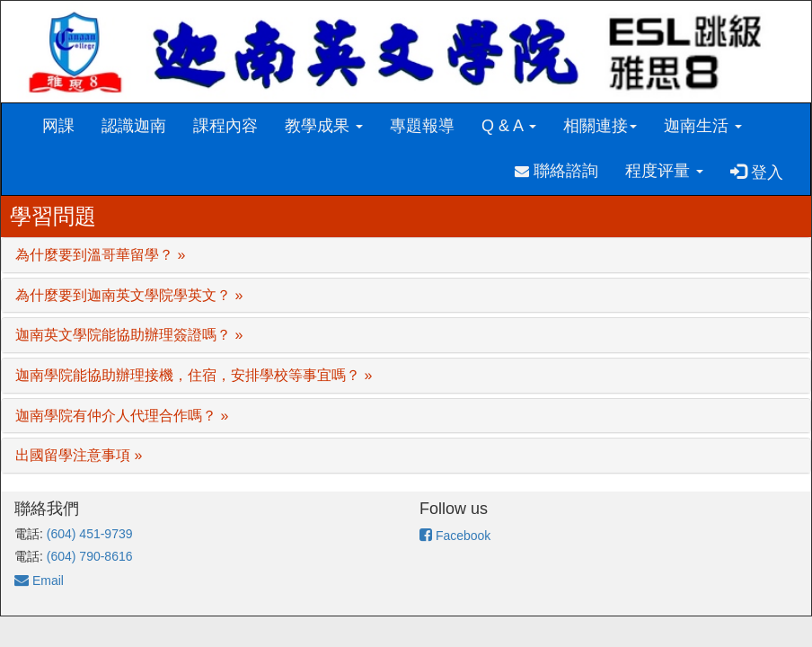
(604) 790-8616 (90, 556)
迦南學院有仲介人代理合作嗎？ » (122, 416)
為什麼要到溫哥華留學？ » (100, 255)
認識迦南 (134, 126)
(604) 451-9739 (90, 534)
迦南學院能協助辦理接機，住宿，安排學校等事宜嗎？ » (194, 375)
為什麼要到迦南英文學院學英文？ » (129, 295)
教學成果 (324, 126)
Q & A (509, 126)
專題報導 (422, 126)
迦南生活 (703, 126)
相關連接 (600, 126)
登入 (757, 172)
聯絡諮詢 (556, 171)
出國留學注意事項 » (79, 455)
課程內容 (225, 126)
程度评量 (664, 171)
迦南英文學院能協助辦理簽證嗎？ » (129, 335)
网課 (58, 126)
